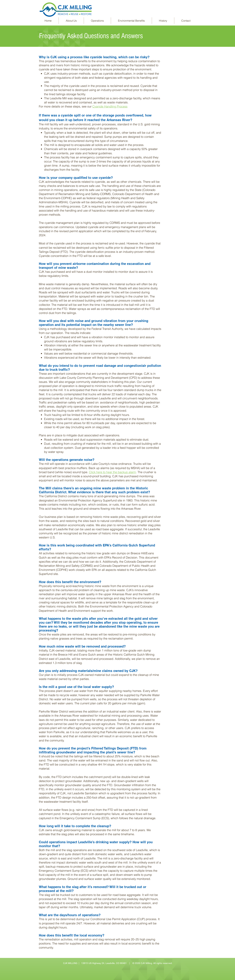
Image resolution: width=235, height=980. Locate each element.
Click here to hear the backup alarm (112, 472)
